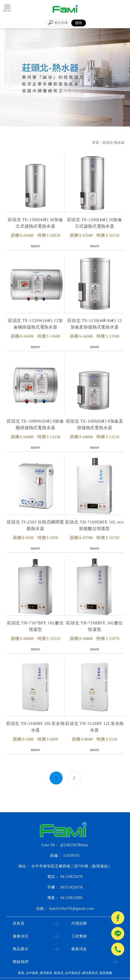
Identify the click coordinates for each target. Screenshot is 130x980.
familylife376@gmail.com (72, 909)
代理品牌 (79, 923)
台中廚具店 (73, 973)
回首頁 (19, 923)
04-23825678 (72, 877)
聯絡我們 (21, 962)
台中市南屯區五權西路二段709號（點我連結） (72, 866)
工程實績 (79, 936)
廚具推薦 (106, 973)
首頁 (96, 143)
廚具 (21, 973)
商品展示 (21, 949)
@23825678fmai (74, 845)
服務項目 (21, 936)
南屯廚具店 (90, 973)
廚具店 (59, 973)
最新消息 (79, 949)
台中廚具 (32, 973)
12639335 (72, 855)
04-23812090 (72, 898)
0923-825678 (72, 887)
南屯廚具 (46, 973)
